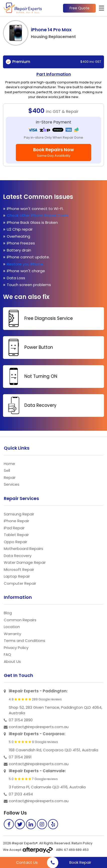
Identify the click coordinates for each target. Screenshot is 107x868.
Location (12, 627)
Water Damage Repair (25, 562)
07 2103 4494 (21, 794)
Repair (10, 477)
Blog (8, 613)
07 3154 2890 (21, 720)
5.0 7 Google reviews (33, 779)
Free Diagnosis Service (39, 318)
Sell (7, 470)
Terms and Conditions (24, 641)
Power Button (29, 347)
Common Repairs (20, 620)
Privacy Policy (16, 648)
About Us (12, 661)
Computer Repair (20, 583)
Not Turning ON (31, 376)
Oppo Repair (15, 542)
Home (9, 464)
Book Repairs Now (54, 152)
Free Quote (79, 8)
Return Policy (82, 843)
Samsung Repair (19, 514)
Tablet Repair (16, 535)
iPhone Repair (16, 521)
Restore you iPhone (25, 264)
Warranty (12, 634)
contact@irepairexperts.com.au (39, 727)
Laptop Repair (17, 576)
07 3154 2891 (20, 757)
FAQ (7, 654)
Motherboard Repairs (23, 549)
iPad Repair (14, 528)
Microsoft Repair (19, 569)
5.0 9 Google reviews (33, 742)
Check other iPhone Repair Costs (38, 215)
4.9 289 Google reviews (35, 699)
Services (12, 484)
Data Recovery (30, 405)
